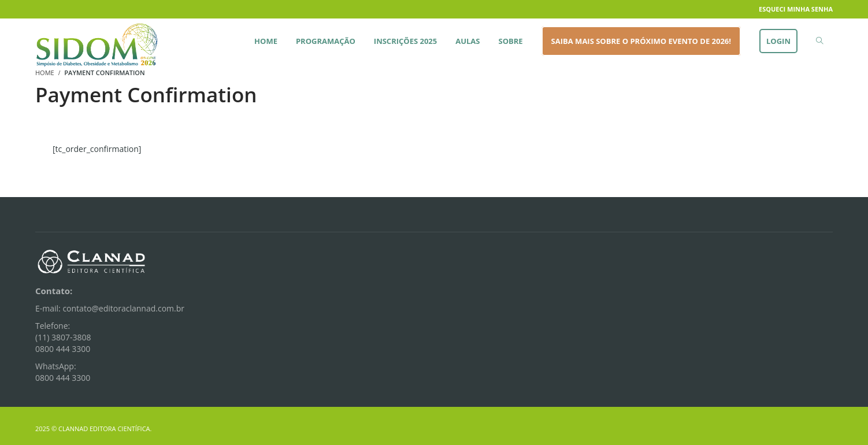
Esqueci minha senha (796, 9)
